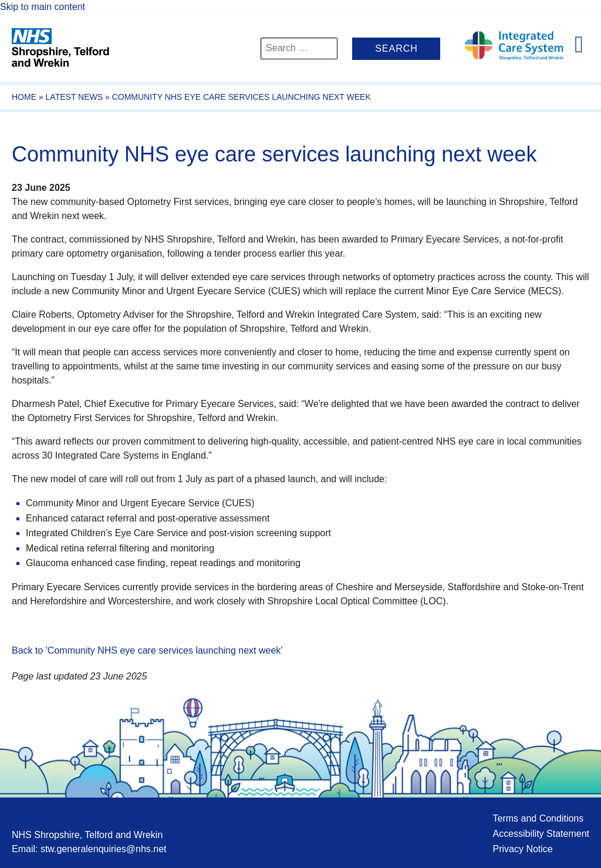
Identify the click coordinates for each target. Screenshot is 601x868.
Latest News (75, 97)
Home (24, 97)
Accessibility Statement (541, 834)
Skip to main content (43, 7)
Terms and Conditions (538, 818)
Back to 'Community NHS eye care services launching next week (146, 650)
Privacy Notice (522, 849)
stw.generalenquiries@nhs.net (104, 849)
